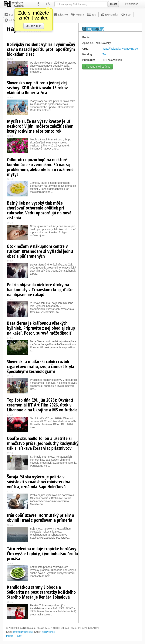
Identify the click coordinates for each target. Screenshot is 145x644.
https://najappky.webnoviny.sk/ (120, 49)
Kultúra (77, 15)
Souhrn (11, 15)
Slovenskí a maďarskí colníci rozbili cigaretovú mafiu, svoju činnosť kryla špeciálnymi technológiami (40, 366)
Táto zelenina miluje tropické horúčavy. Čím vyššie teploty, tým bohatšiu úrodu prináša (42, 553)
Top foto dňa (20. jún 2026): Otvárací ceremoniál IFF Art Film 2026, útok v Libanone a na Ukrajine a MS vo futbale (42, 405)
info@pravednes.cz (23, 632)
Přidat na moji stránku (98, 67)
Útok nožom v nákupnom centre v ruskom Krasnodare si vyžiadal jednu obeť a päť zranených (40, 251)
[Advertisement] (110, 95)
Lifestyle (61, 15)
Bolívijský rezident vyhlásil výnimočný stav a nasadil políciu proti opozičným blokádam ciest (41, 49)
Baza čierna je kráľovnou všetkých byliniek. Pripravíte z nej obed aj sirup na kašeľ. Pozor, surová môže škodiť (41, 328)
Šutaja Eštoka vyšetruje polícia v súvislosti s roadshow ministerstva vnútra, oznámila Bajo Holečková (39, 482)
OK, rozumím (34, 26)
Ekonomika (109, 15)
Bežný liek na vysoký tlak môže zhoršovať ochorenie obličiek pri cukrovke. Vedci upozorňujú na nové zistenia (39, 210)
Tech (92, 15)
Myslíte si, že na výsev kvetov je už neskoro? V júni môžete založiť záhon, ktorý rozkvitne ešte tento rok (41, 126)
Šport (127, 15)
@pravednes (48, 632)
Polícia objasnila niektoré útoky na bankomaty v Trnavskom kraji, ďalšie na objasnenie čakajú (40, 289)
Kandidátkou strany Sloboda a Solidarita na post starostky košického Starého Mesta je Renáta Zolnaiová (41, 592)
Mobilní (10, 636)
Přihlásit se (132, 4)
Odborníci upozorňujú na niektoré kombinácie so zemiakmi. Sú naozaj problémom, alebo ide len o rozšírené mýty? (40, 167)
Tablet (19, 636)
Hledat (113, 4)
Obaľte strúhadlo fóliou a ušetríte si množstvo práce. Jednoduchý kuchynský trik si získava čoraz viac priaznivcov (43, 443)
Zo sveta (12, 20)
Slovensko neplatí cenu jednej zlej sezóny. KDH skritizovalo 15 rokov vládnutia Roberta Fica (37, 88)
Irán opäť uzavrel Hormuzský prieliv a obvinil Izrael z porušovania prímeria (40, 517)
